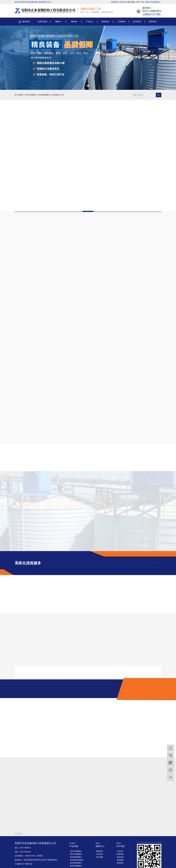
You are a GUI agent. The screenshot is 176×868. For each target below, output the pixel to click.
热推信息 (115, 2)
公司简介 (120, 851)
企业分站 (123, 2)
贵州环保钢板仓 (76, 866)
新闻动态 (105, 22)
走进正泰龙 (42, 22)
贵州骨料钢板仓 (76, 863)
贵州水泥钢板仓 (31, 95)
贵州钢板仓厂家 (58, 95)
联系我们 (153, 22)
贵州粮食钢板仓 (44, 95)
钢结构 (74, 22)
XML (143, 2)
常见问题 (99, 857)
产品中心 (90, 22)
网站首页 (26, 22)
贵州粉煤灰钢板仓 (77, 860)
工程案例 (121, 22)
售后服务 (120, 860)
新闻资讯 (99, 851)
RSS (138, 2)
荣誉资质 (120, 854)
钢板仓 (58, 22)
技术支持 (137, 22)
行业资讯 (99, 854)
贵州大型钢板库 (76, 854)
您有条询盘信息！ (154, 2)
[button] (85, 86)
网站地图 (131, 2)
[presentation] (3, 58)
